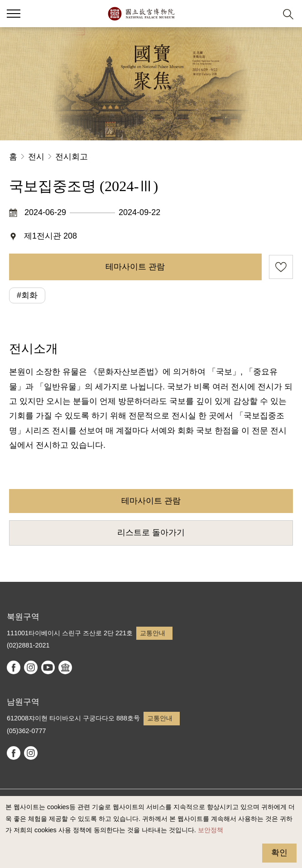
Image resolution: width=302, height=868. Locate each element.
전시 (36, 157)
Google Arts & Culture (65, 667)
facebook (14, 667)
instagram (31, 667)
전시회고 (72, 157)
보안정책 (211, 830)
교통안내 (153, 633)
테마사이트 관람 (135, 267)
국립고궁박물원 (141, 14)
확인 (279, 853)
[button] (266, 14)
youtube (48, 667)
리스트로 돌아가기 (151, 532)
